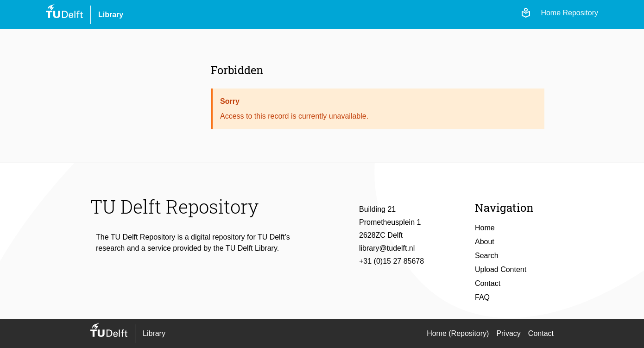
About (485, 242)
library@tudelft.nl (387, 248)
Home (485, 228)
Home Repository (569, 13)
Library (111, 15)
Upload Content (501, 269)
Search (487, 256)
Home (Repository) (458, 333)
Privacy (508, 333)
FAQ (482, 297)
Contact (488, 283)
